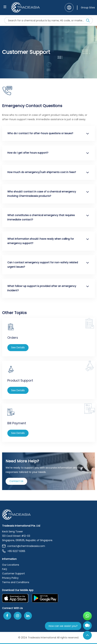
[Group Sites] (86, 8)
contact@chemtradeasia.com (24, 546)
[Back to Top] (87, 635)
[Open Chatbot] (87, 627)
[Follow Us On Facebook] (7, 616)
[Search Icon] (88, 21)
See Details (18, 347)
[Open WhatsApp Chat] (87, 616)
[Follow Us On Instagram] (18, 616)
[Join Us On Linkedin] (28, 616)
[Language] (69, 8)
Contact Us (16, 481)
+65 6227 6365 (14, 551)
